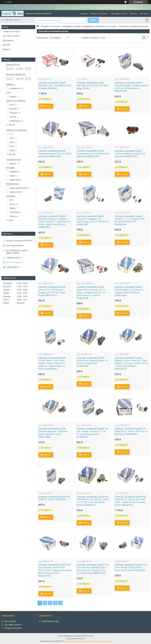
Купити (47, 106)
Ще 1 (11, 220)
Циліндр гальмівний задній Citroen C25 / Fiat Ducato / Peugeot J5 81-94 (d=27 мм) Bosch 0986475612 (52, 291)
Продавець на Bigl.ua (76, 638)
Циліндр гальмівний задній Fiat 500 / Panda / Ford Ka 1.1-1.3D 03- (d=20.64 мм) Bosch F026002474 (92, 433)
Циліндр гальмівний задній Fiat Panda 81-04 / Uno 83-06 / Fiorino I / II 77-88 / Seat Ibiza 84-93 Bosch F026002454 (93, 501)
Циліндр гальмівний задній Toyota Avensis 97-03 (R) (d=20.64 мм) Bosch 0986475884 (93, 154)
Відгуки (6, 49)
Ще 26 (12, 125)
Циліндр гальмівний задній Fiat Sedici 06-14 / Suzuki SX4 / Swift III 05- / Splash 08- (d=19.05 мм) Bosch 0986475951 (130, 501)
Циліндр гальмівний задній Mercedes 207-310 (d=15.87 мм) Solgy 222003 (92, 85)
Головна (84, 13)
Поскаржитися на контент (76, 641)
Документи (8, 40)
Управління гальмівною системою (100, 26)
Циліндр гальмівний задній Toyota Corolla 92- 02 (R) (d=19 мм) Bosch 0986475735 (130, 154)
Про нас (134, 13)
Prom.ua (90, 636)
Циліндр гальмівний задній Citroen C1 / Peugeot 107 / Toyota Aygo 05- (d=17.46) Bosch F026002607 (93, 220)
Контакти (144, 13)
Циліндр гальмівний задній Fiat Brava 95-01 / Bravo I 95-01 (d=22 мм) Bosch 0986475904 (131, 431)
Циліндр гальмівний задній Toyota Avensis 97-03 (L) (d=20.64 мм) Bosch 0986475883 (55, 154)
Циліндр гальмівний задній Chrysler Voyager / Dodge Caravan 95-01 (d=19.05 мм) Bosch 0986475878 (131, 87)
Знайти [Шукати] (93, 20)
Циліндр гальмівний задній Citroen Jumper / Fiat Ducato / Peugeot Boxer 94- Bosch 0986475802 (129, 291)
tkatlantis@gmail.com (15, 262)
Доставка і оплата (119, 13)
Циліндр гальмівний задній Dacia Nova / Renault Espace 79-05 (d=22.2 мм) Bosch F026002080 (92, 362)
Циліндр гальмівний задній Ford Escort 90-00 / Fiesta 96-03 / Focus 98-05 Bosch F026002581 (131, 567)
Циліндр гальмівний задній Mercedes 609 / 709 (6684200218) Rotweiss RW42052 (55, 85)
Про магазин (10, 621)
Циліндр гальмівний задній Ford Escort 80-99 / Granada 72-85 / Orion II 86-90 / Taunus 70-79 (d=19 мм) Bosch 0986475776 (93, 569)
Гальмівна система (71, 26)
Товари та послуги (98, 13)
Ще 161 (12, 154)
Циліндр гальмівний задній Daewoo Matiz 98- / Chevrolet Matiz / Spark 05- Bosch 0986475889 (53, 433)
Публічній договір (50, 621)
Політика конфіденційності (100, 641)
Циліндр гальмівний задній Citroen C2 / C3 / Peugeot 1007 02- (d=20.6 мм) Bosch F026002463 (130, 220)
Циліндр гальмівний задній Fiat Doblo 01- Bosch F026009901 (54, 498)
